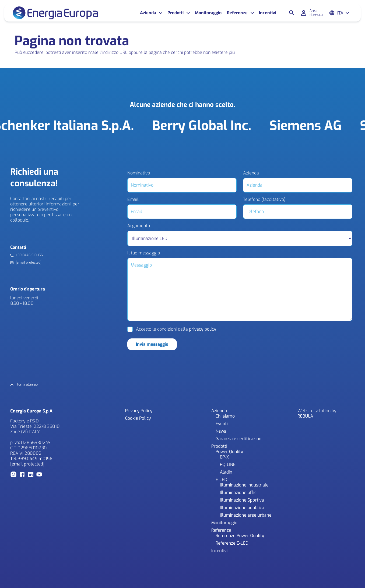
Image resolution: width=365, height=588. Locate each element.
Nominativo (139, 173)
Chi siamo (225, 416)
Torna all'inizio (27, 385)
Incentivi (268, 13)
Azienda (148, 13)
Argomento (139, 226)
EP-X (224, 457)
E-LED (222, 480)
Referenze (237, 13)
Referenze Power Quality (240, 536)
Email (133, 199)
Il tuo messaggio (144, 253)
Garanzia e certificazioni (239, 439)
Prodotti (176, 13)
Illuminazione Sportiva (242, 500)
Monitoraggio (208, 13)
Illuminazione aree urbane (246, 515)
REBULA (305, 416)
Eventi (222, 424)
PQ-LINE (228, 465)
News (221, 431)
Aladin (226, 472)
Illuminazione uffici (239, 493)
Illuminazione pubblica (242, 508)
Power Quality (229, 452)
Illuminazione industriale (244, 485)
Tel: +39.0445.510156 (31, 459)
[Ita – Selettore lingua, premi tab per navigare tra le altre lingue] (343, 13)
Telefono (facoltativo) (264, 199)
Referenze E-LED (232, 543)
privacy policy (203, 329)
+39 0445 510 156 (29, 255)
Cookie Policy (138, 418)
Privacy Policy (139, 411)
